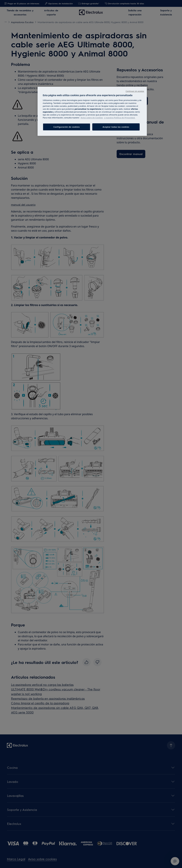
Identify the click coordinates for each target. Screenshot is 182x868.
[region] (92, 111)
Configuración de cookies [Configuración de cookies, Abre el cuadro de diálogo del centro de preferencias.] (66, 127)
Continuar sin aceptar (135, 91)
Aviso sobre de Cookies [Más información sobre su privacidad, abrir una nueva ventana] (92, 118)
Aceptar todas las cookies (116, 127)
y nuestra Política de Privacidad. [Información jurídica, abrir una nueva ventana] (120, 118)
